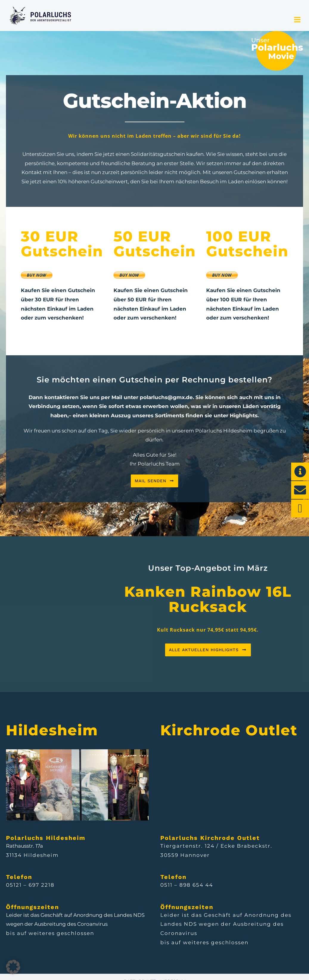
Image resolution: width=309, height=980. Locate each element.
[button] (13, 967)
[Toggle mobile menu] (298, 20)
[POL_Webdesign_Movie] (277, 33)
